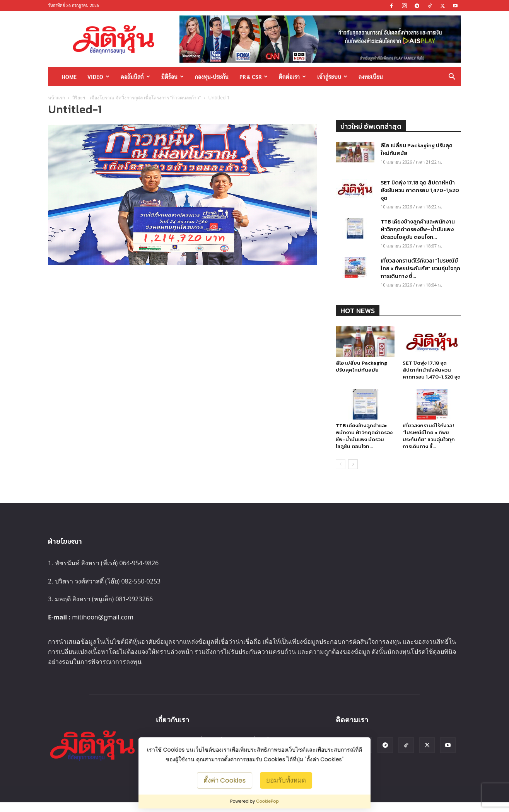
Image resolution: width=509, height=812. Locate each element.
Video (98, 77)
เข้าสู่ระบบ (332, 77)
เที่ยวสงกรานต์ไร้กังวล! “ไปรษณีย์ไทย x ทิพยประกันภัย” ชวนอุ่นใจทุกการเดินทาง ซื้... (420, 269)
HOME (69, 77)
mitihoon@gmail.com (103, 617)
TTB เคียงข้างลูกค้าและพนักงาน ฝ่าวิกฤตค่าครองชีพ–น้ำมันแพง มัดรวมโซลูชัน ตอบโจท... (418, 229)
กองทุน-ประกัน (212, 77)
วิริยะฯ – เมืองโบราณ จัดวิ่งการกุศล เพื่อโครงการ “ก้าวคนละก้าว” (137, 98)
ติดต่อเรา (292, 77)
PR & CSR (254, 77)
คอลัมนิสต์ (135, 77)
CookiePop (267, 801)
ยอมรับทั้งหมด (286, 780)
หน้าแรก (56, 98)
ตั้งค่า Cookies (225, 780)
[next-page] (353, 464)
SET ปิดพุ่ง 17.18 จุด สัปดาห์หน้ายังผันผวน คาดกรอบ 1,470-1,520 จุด (420, 190)
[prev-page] (341, 464)
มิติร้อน (173, 77)
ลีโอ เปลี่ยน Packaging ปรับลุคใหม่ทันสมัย (417, 149)
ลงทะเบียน (371, 77)
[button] (452, 77)
